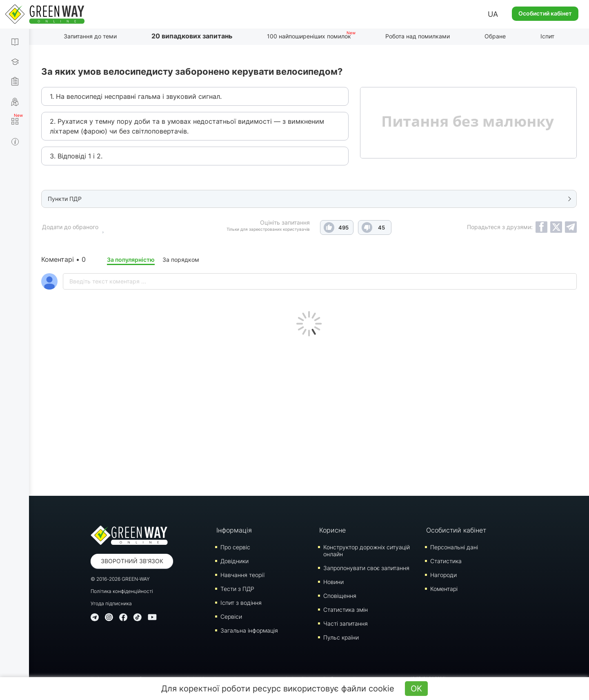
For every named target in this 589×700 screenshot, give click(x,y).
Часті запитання (346, 623)
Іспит (547, 36)
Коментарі (444, 589)
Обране (495, 36)
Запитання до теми (90, 36)
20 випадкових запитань (192, 36)
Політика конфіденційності (122, 591)
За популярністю (131, 260)
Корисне (332, 530)
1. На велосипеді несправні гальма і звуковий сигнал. (136, 96)
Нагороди (443, 575)
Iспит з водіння (241, 603)
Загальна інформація (249, 630)
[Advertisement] (309, 414)
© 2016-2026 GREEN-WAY (120, 579)
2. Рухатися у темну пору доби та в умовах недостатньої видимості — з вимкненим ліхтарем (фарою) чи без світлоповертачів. (187, 126)
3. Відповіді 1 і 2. (76, 156)
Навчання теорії (242, 575)
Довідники (234, 561)
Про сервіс (235, 547)
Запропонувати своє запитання (366, 568)
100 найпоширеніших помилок (309, 36)
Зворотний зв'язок (132, 561)
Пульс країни (341, 637)
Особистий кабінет (545, 13)
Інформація (234, 530)
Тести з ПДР (237, 589)
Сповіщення (340, 596)
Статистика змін (346, 610)
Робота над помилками (418, 36)
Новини (333, 582)
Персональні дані (454, 547)
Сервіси (231, 616)
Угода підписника (111, 603)
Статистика (446, 561)
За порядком (181, 260)
